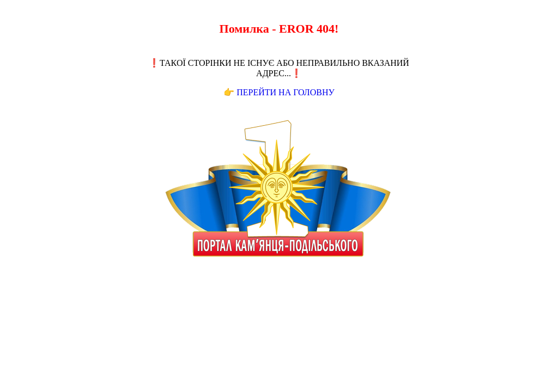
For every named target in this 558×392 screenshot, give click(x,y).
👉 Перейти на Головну (279, 92)
